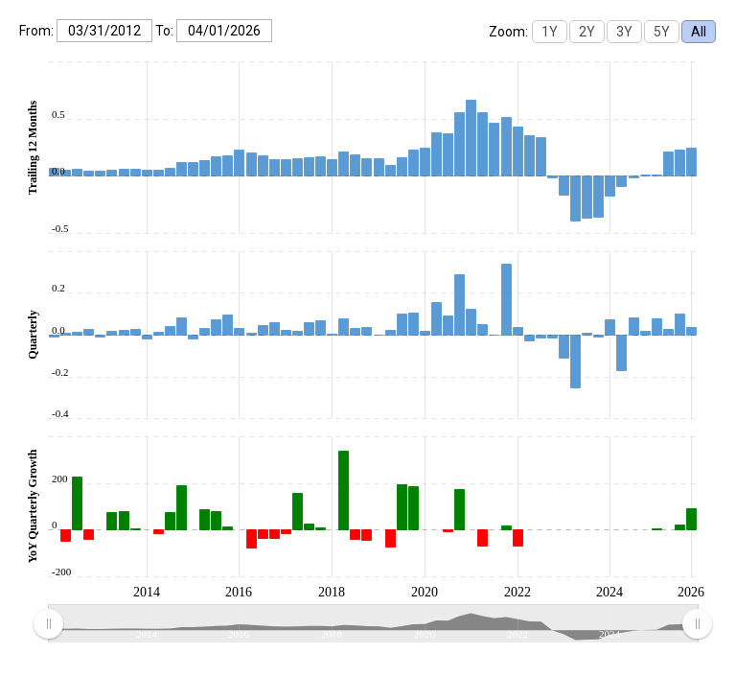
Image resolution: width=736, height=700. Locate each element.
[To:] (224, 31)
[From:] (104, 31)
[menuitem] (372, 624)
